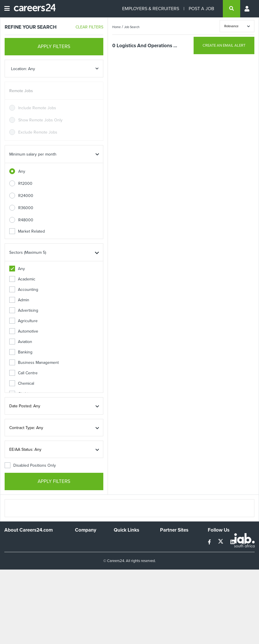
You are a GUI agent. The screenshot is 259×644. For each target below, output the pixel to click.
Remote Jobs (21, 91)
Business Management (34, 363)
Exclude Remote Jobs (38, 132)
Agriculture (23, 321)
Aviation (21, 342)
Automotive (24, 331)
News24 (167, 549)
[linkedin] (233, 542)
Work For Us (86, 541)
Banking (21, 352)
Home (116, 27)
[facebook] (210, 542)
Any (22, 171)
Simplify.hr (169, 541)
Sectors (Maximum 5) (28, 252)
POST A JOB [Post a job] (201, 9)
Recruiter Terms (128, 578)
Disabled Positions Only (30, 465)
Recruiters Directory (132, 541)
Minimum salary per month (33, 154)
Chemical (22, 383)
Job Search (132, 27)
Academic (22, 279)
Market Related (27, 231)
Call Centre (23, 373)
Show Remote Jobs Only (40, 120)
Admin (19, 300)
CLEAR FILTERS (89, 27)
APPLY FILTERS (54, 46)
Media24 (168, 565)
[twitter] (221, 542)
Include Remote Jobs (37, 108)
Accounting (24, 290)
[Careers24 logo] (33, 9)
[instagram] (244, 542)
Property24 (170, 557)
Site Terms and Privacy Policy (127, 559)
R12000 (25, 184)
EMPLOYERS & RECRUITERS (151, 9)
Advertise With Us (88, 552)
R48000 (26, 220)
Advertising (24, 310)
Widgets (121, 570)
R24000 (26, 196)
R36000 (26, 208)
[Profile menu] (247, 9)
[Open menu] (7, 9)
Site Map (121, 549)
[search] (232, 9)
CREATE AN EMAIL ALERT (224, 45)
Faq (117, 585)
